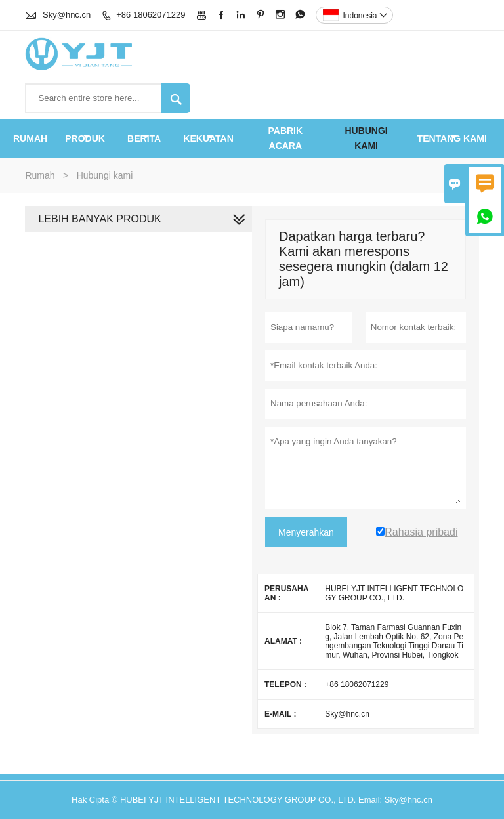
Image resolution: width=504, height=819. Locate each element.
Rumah (30, 138)
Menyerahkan (306, 532)
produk (85, 138)
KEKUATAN (208, 138)
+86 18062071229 (151, 15)
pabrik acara (285, 138)
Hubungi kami (366, 138)
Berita (144, 138)
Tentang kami (452, 138)
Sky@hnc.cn (67, 15)
